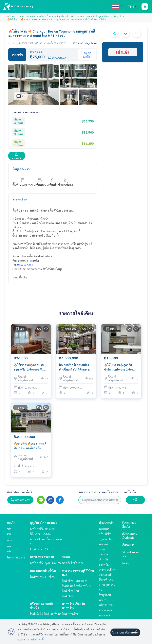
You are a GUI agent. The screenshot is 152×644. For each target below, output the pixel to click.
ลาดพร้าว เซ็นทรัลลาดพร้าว (104, 559)
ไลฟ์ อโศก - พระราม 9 (74, 581)
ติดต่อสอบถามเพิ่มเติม (21, 492)
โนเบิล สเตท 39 (39, 549)
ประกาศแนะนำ (27, 16)
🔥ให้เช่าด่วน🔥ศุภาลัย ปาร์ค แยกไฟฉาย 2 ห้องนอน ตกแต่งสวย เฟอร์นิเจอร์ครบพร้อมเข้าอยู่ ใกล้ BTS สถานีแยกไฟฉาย (120, 367)
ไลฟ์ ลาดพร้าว (70, 614)
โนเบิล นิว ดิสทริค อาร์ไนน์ (77, 586)
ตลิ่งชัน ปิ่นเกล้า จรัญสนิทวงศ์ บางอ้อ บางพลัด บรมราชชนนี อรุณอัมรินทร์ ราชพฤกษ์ (80, 16)
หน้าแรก (11, 16)
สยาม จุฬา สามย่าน (42, 557)
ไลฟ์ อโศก (68, 596)
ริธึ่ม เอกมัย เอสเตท (41, 534)
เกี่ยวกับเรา (128, 545)
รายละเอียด (20, 199)
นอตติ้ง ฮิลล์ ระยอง (73, 563)
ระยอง (66, 557)
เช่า (9, 534)
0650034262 (25, 265)
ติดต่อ (125, 563)
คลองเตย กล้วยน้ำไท (43, 571)
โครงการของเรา (16, 557)
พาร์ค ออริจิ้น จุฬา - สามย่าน (46, 563)
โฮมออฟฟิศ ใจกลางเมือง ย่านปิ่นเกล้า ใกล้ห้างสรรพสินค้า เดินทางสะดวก (75, 367)
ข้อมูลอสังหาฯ (21, 169)
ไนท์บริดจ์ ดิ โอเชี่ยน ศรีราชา (46, 614)
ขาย (9, 529)
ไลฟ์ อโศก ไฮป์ (70, 591)
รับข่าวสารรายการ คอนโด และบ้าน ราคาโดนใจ (107, 492)
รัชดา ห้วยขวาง (107, 580)
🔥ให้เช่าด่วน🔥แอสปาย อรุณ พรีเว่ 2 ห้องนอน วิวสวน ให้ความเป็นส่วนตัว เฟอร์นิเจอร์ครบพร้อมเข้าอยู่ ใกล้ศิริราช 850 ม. (29, 367)
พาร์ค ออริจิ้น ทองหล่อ (42, 529)
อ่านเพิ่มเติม (20, 277)
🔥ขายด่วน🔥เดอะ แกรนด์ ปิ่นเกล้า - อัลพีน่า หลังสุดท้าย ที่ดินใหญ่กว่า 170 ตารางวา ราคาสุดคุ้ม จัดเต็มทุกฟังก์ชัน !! (31, 446)
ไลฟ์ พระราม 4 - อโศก (42, 577)
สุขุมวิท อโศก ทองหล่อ (44, 523)
